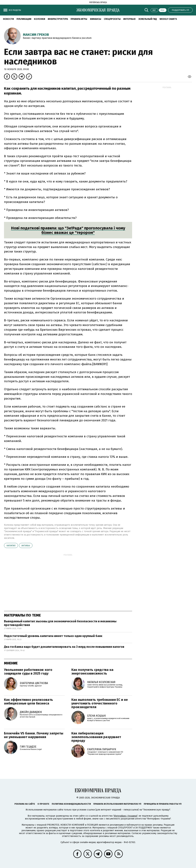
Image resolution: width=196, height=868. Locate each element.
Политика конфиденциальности (71, 804)
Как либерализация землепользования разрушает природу (96, 737)
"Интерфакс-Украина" (125, 816)
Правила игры (79, 19)
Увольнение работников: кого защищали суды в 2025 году (28, 672)
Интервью (129, 19)
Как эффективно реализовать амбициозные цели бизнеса (28, 701)
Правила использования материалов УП (117, 804)
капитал (11, 546)
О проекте (43, 804)
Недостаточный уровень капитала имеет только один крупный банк (53, 636)
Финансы (96, 19)
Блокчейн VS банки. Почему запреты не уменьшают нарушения (34, 735)
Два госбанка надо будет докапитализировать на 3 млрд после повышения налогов (64, 647)
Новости (8, 19)
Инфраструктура (58, 19)
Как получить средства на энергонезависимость (92, 672)
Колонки (40, 19)
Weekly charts (168, 19)
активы (26, 546)
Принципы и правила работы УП (163, 804)
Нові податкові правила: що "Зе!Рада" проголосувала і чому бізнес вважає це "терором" (68, 230)
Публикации (24, 19)
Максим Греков (36, 35)
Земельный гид (148, 19)
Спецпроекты (112, 19)
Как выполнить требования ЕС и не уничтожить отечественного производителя (100, 703)
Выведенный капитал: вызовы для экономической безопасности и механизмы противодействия (60, 623)
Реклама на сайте (25, 804)
